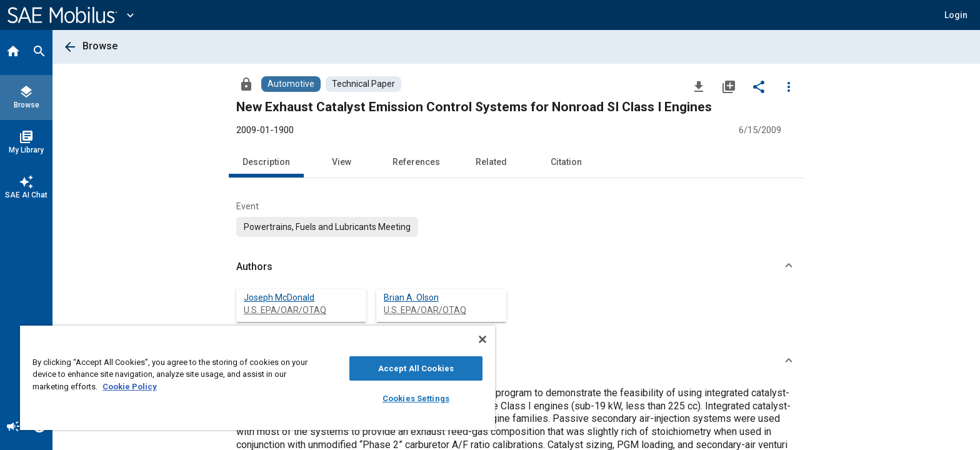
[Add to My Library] (729, 86)
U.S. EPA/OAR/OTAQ (285, 310)
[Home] (13, 52)
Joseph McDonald (279, 297)
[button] (516, 267)
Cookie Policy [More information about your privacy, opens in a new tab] (130, 387)
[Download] (699, 86)
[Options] (789, 86)
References (416, 162)
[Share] (759, 86)
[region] (257, 378)
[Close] (482, 339)
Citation (566, 162)
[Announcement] (13, 427)
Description (266, 162)
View (342, 162)
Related (491, 162)
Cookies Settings (416, 398)
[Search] (39, 52)
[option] (327, 227)
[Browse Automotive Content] (291, 84)
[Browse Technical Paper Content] (363, 84)
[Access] (246, 84)
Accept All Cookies (416, 368)
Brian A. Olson (411, 297)
